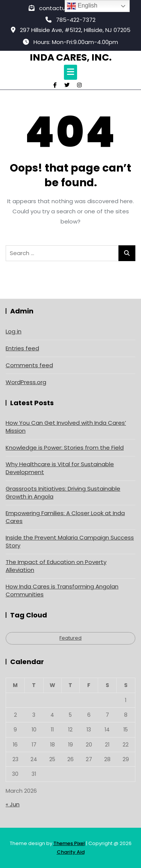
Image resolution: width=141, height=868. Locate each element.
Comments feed (29, 365)
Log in (14, 331)
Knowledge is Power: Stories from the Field (65, 448)
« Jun (13, 804)
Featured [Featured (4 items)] (70, 638)
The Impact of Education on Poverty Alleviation (56, 566)
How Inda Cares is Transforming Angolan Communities (62, 590)
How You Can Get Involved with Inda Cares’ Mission (66, 427)
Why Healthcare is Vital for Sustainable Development (60, 468)
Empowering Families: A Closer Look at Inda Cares (65, 517)
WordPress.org (26, 382)
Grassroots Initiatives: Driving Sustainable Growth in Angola (63, 493)
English (82, 6)
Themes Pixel (69, 843)
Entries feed (22, 348)
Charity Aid (71, 852)
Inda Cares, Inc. (71, 57)
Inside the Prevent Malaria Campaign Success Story (70, 541)
